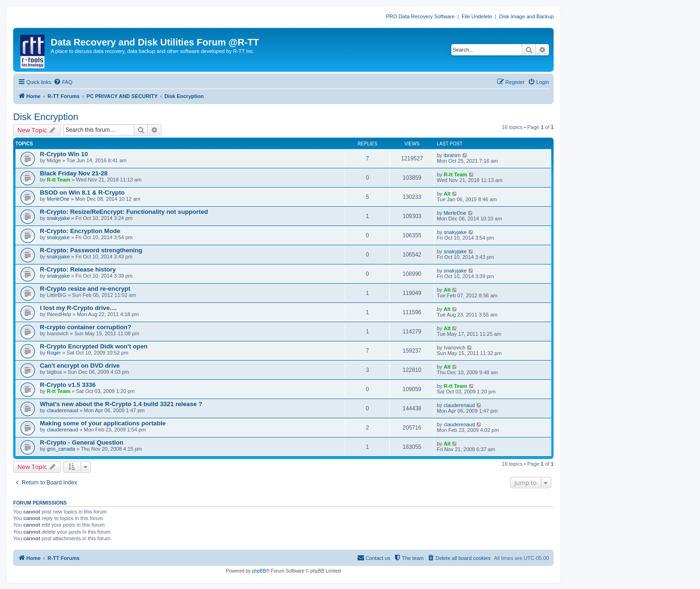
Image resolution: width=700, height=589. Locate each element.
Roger (54, 353)
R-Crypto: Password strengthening (91, 250)
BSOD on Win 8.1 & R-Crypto (82, 193)
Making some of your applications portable (103, 423)
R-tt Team (59, 180)
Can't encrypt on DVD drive (80, 366)
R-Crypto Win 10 (64, 154)
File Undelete (477, 16)
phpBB (259, 571)
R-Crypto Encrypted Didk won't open (94, 346)
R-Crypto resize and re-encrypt (85, 289)
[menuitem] (63, 82)
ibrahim (452, 155)
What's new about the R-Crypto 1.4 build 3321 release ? (121, 404)
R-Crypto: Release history (78, 269)
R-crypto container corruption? (86, 327)
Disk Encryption (46, 117)
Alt (447, 194)
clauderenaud (63, 410)
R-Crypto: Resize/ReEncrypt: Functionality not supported (124, 212)
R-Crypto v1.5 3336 (68, 385)
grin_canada (61, 449)
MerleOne (58, 199)
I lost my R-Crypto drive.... (78, 308)
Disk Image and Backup (526, 16)
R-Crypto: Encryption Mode (80, 231)
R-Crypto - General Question (82, 442)
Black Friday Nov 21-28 (74, 173)
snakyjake (58, 218)
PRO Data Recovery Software (420, 16)
